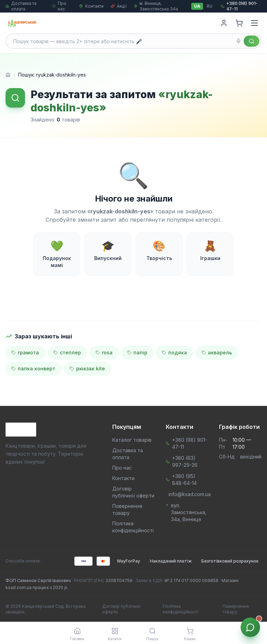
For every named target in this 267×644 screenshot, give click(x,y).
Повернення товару (236, 609)
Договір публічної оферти (122, 609)
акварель (217, 352)
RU (209, 6)
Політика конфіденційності (181, 609)
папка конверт (33, 368)
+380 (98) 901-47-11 (190, 443)
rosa (104, 352)
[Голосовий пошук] (238, 41)
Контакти (91, 6)
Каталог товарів (132, 440)
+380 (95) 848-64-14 (184, 480)
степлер (67, 352)
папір (137, 352)
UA (197, 6)
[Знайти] (252, 41)
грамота (25, 352)
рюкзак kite (87, 368)
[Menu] (254, 23)
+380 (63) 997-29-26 (185, 461)
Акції (119, 6)
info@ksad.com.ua (190, 494)
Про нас (122, 468)
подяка (175, 352)
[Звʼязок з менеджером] (250, 627)
